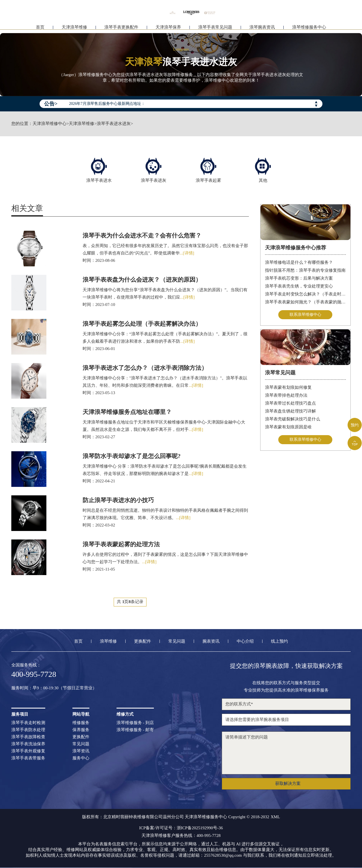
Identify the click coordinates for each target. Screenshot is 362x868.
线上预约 (279, 642)
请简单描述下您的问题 (286, 753)
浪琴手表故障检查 (28, 737)
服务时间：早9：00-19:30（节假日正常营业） (54, 688)
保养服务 (81, 730)
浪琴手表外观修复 (28, 751)
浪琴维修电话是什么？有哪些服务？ (299, 262)
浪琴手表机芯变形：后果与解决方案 (299, 278)
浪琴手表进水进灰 (114, 124)
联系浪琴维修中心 (305, 314)
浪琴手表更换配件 (121, 28)
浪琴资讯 (81, 751)
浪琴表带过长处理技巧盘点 (290, 404)
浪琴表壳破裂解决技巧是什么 (293, 420)
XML (275, 817)
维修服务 (81, 723)
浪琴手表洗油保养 (28, 744)
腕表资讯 (211, 642)
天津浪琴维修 (74, 28)
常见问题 (177, 642)
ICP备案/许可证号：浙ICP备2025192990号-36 (181, 828)
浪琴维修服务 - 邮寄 (135, 730)
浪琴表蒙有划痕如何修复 (288, 388)
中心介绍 (245, 642)
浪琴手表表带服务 (28, 758)
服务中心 (81, 758)
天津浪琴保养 (168, 28)
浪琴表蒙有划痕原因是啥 (288, 427)
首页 (40, 28)
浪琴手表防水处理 (28, 730)
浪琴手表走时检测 (28, 723)
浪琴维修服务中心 (309, 28)
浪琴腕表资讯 (262, 28)
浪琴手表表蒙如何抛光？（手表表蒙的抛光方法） (306, 302)
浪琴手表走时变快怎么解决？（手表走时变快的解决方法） (306, 294)
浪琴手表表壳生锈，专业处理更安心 (299, 286)
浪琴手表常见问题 (215, 28)
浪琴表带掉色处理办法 (286, 396)
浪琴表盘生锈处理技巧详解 (290, 412)
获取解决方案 (288, 784)
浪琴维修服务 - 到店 (135, 723)
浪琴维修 (108, 642)
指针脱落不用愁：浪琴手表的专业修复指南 (305, 270)
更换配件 (143, 642)
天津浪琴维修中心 (49, 124)
